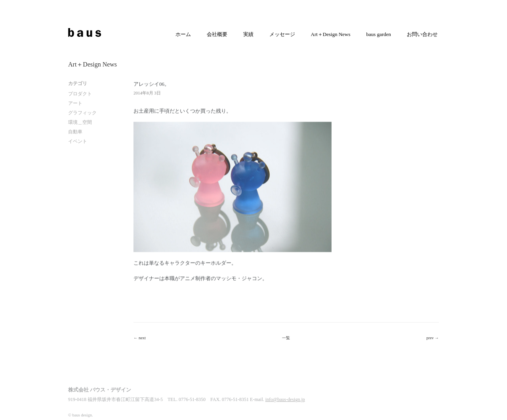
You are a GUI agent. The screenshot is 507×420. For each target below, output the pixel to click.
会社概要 (217, 34)
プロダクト (80, 94)
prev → (433, 338)
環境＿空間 (80, 122)
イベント (78, 141)
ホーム (183, 34)
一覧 (286, 338)
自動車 (75, 132)
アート (75, 103)
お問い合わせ (422, 34)
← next (140, 338)
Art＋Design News (331, 34)
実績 (248, 34)
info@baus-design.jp (285, 401)
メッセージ (282, 34)
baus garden (379, 34)
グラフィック (82, 113)
